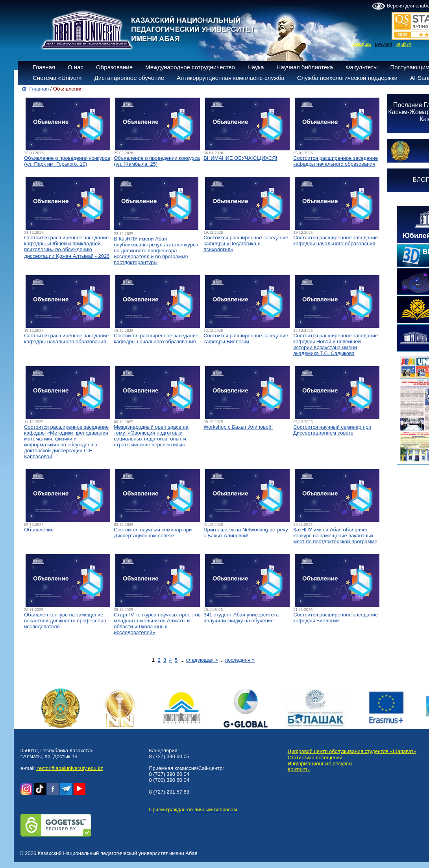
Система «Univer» (57, 78)
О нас (76, 67)
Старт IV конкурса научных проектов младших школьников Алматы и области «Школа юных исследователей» (157, 624)
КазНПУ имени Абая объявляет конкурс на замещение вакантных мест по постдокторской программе (335, 536)
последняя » (240, 660)
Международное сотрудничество (190, 67)
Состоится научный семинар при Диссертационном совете (332, 430)
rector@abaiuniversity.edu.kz (69, 768)
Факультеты (362, 67)
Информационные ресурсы (320, 763)
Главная (44, 67)
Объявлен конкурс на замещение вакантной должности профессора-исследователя (66, 621)
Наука (256, 67)
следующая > (202, 660)
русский (384, 44)
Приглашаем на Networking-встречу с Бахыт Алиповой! (246, 533)
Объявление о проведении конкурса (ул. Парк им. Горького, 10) (67, 161)
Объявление (39, 530)
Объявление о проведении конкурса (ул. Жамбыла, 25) (157, 161)
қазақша (361, 44)
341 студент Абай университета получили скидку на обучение (241, 618)
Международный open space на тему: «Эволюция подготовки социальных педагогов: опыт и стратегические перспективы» (151, 436)
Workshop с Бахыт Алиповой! (238, 427)
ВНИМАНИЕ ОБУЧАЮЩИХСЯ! (240, 158)
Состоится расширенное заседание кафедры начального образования (336, 161)
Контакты (299, 769)
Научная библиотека (305, 67)
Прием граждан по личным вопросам (193, 810)
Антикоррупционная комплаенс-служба (231, 78)
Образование (114, 67)
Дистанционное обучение (129, 78)
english (404, 44)
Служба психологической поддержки (347, 78)
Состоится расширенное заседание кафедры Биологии (246, 339)
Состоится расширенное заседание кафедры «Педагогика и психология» (246, 243)
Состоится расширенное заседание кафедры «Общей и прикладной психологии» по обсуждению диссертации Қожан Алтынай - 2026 (67, 247)
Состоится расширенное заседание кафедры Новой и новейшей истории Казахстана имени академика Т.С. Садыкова (336, 344)
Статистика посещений (315, 758)
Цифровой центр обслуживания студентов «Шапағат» (352, 751)
